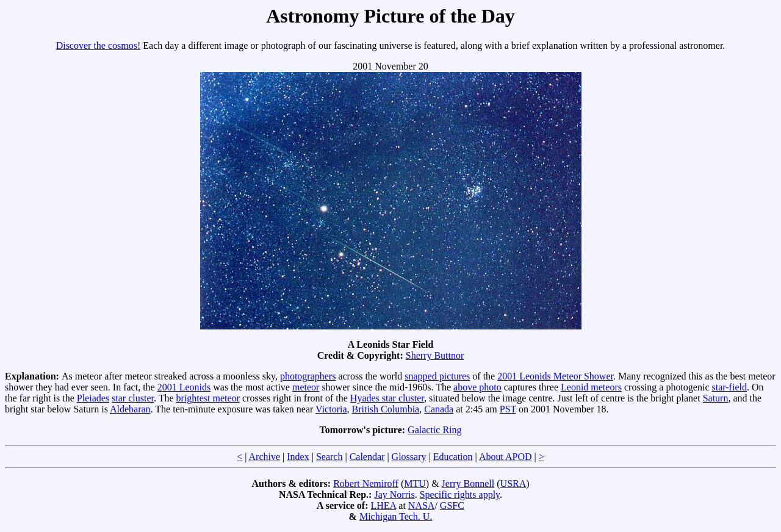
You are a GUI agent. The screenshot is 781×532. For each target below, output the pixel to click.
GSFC (452, 505)
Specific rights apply (460, 494)
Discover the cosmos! (99, 45)
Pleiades (93, 398)
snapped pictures (437, 376)
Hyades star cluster (387, 398)
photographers (308, 376)
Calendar (367, 457)
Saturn (716, 398)
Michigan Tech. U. (396, 516)
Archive (265, 457)
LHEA (384, 505)
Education (453, 457)
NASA (422, 505)
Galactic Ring (434, 430)
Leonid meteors (591, 387)
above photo (477, 387)
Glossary (409, 457)
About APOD (506, 457)
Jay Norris (394, 494)
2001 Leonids (184, 387)
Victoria (331, 409)
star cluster (133, 398)
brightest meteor (208, 398)
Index (298, 457)
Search (329, 457)
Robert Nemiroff (366, 483)
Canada (439, 409)
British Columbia (386, 409)
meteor (306, 387)
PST (508, 409)
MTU (415, 483)
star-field (729, 387)
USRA (513, 483)
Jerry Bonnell (468, 483)
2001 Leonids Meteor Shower (555, 376)
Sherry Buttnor (435, 355)
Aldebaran (130, 409)
